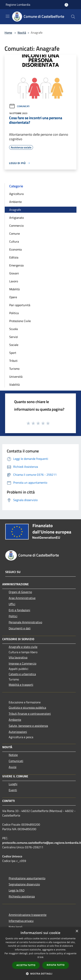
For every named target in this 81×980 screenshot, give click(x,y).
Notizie (13, 755)
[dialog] (40, 954)
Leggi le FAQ (17, 890)
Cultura (14, 241)
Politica (14, 313)
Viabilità (14, 385)
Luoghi (13, 784)
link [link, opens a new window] (41, 957)
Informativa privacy (21, 921)
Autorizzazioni (18, 732)
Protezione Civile (20, 321)
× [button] (77, 931)
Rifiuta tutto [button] (56, 965)
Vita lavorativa (18, 657)
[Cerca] (73, 17)
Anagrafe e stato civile (23, 647)
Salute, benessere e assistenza (28, 726)
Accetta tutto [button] (26, 965)
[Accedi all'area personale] (66, 5)
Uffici (12, 604)
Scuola (13, 329)
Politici (13, 616)
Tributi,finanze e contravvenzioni (30, 714)
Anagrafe (15, 210)
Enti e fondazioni (19, 610)
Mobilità (14, 289)
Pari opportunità (20, 305)
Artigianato (17, 218)
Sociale (14, 345)
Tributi (13, 361)
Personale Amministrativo (25, 622)
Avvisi (13, 767)
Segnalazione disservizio (24, 884)
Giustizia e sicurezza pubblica (27, 708)
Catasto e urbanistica (22, 674)
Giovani (14, 273)
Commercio (16, 226)
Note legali (16, 927)
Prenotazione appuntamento (27, 878)
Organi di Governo (20, 592)
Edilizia (14, 257)
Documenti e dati (20, 628)
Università (16, 377)
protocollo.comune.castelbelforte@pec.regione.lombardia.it (42, 843)
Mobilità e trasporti (21, 685)
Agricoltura (16, 194)
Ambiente (15, 202)
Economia (15, 249)
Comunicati (19, 106)
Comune (15, 234)
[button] (41, 974)
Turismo (14, 369)
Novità (22, 33)
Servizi (14, 337)
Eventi (13, 790)
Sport (13, 353)
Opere (13, 297)
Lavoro (14, 281)
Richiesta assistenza (22, 896)
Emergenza (16, 265)
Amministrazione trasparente (28, 915)
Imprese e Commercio (22, 663)
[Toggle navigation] (8, 16)
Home (8, 33)
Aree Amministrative (22, 598)
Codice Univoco (12, 856)
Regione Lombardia (18, 5)
